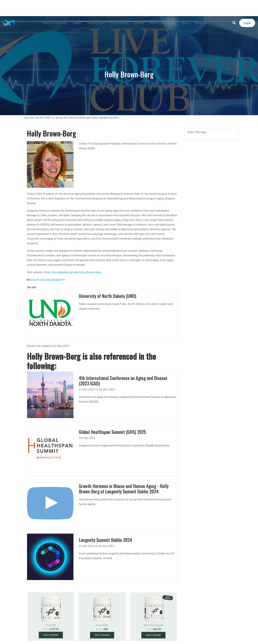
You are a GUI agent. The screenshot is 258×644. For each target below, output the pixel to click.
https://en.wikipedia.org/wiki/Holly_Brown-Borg (72, 272)
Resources (201, 23)
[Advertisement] (129, 8)
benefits (114, 118)
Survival (139, 23)
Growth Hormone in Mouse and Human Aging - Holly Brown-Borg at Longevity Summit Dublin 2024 (124, 489)
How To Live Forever (163, 23)
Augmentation (96, 23)
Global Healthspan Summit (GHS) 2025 (113, 432)
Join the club (32, 118)
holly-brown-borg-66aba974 (46, 280)
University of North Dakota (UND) (108, 296)
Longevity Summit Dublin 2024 (105, 540)
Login (247, 23)
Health (77, 23)
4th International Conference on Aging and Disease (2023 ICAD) (124, 381)
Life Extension (120, 23)
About (185, 23)
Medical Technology (55, 23)
